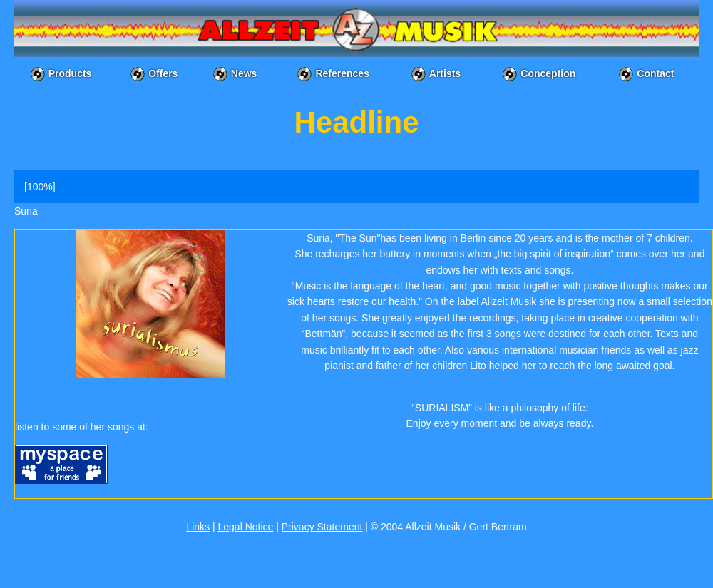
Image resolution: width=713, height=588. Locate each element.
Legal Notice (246, 527)
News (244, 73)
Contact (655, 73)
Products (70, 73)
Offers (163, 73)
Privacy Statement (322, 527)
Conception (548, 73)
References (342, 73)
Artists (445, 73)
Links (198, 527)
